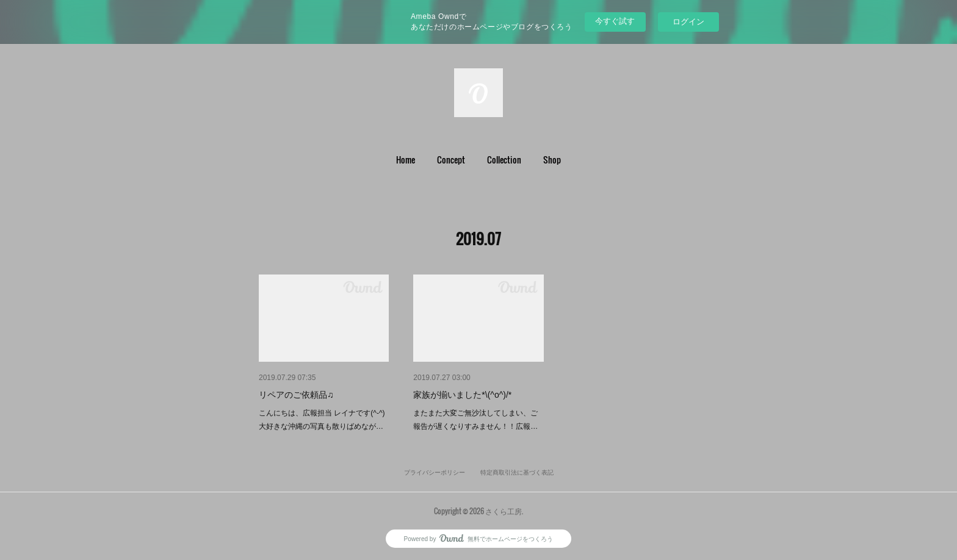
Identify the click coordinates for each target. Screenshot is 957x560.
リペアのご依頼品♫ (296, 395)
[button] (406, 160)
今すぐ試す (615, 21)
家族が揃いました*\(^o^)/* (462, 395)
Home (406, 160)
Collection (504, 160)
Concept (451, 160)
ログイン (688, 22)
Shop (552, 160)
